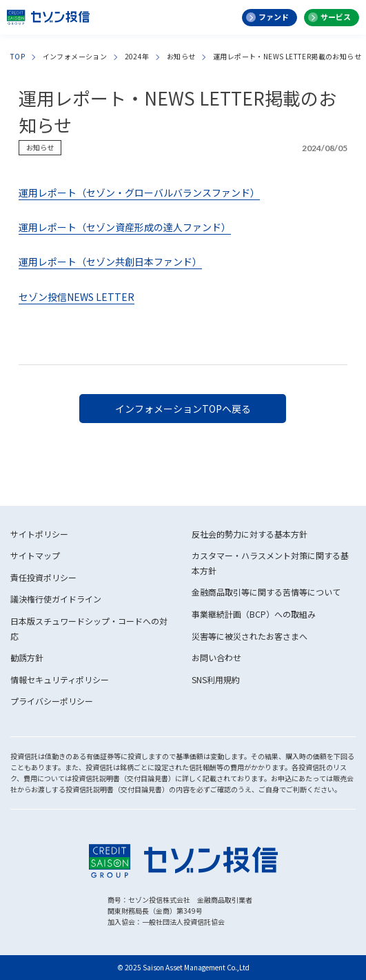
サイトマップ (35, 555)
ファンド (274, 17)
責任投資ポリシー (43, 577)
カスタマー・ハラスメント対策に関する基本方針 (270, 563)
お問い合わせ (216, 657)
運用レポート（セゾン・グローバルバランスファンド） (139, 193)
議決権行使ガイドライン (56, 599)
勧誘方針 (27, 657)
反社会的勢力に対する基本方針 (250, 534)
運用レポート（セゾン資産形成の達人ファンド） (125, 227)
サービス (336, 17)
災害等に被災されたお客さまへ (250, 636)
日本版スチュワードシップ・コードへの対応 (89, 628)
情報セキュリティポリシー (60, 679)
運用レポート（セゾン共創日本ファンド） (110, 262)
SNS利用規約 (216, 679)
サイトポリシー (39, 534)
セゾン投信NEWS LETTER (77, 297)
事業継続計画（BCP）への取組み (254, 614)
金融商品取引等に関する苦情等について (266, 592)
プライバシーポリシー (52, 701)
